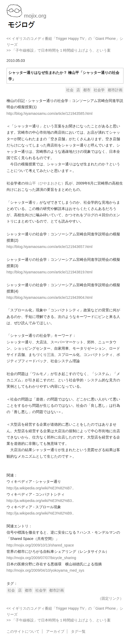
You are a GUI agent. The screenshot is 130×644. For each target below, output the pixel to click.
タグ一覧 (78, 631)
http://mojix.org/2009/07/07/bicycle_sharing (41, 558)
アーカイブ (55, 631)
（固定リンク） (111, 598)
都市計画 (115, 90)
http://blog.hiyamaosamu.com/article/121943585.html (49, 113)
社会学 (99, 90)
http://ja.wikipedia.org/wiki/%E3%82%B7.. (40, 488)
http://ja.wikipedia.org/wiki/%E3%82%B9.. (40, 513)
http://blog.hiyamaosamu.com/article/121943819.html (49, 272)
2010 (11, 61)
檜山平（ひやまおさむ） (45, 183)
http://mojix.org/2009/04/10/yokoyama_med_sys (45, 570)
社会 (70, 90)
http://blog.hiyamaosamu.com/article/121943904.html (49, 297)
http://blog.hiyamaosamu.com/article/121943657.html (49, 247)
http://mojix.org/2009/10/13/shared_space (40, 545)
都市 (87, 90)
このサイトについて (23, 631)
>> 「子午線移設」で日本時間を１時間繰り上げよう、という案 (59, 50)
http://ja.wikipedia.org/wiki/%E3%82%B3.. (40, 501)
